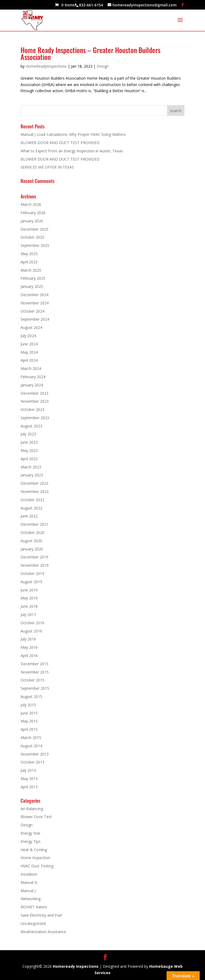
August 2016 (31, 631)
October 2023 (32, 409)
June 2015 (29, 713)
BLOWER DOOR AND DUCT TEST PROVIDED (60, 143)
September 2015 (35, 688)
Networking (31, 899)
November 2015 (35, 672)
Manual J (28, 891)
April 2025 (29, 262)
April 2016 (29, 656)
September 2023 (35, 418)
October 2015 (32, 680)
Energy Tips (31, 841)
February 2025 (33, 278)
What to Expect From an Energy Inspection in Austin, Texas (72, 151)
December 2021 (34, 524)
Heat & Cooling (34, 850)
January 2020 (32, 549)
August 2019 (31, 582)
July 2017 (28, 614)
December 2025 (34, 229)
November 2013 (35, 754)
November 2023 (35, 401)
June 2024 (29, 344)
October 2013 (32, 762)
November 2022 (35, 491)
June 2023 (29, 442)
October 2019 (32, 573)
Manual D (29, 882)
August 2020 (31, 541)
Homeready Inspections (76, 966)
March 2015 (31, 738)
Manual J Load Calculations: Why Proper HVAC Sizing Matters (73, 134)
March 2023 (31, 467)
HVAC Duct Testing (37, 866)
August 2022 (31, 508)
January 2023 (32, 475)
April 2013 (29, 787)
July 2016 (28, 639)
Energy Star (30, 833)
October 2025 (32, 237)
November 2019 (35, 565)
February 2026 (33, 213)
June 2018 (29, 606)
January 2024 (32, 385)
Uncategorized (33, 923)
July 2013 (28, 770)
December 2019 (34, 557)
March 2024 (31, 368)
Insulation (29, 874)
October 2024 (32, 311)
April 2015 (29, 729)
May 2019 (29, 598)
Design (103, 66)
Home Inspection (35, 858)
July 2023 (28, 434)
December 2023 (34, 393)
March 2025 (31, 270)
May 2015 (29, 721)
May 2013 (29, 779)
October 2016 (32, 623)
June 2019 (29, 590)
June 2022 (29, 516)
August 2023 (31, 426)
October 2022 (32, 500)
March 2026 (31, 204)
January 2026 (32, 221)
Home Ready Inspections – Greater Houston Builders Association (90, 53)
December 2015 (34, 664)
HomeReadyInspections (46, 66)
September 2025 (35, 245)
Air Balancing (32, 809)
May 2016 (29, 647)
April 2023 (29, 459)
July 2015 (28, 705)
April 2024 (29, 360)
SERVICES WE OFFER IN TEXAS (47, 167)
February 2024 (33, 377)
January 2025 (32, 286)
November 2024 (35, 303)
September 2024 (35, 319)
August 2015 (31, 697)
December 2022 (34, 483)
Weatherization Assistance (43, 932)
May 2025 (29, 254)
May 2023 (29, 450)
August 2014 (31, 746)
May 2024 (29, 352)
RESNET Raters (34, 907)
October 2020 (32, 532)
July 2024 (28, 336)
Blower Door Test (36, 817)
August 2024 (31, 327)
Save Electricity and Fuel (41, 915)
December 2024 (34, 295)
